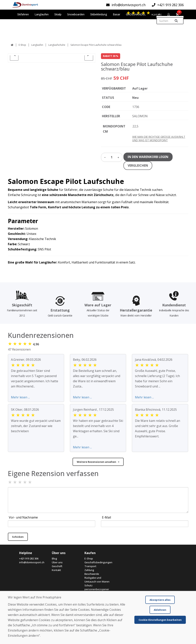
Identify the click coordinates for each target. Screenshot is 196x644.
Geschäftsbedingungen (98, 562)
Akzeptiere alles (160, 600)
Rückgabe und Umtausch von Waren (97, 580)
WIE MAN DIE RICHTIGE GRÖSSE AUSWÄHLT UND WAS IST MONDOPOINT (159, 138)
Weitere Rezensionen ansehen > (98, 462)
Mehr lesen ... (20, 397)
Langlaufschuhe (57, 45)
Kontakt (56, 570)
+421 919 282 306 (29, 558)
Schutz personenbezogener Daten (97, 589)
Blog (54, 558)
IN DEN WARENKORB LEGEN (148, 157)
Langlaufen (37, 45)
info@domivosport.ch (32, 562)
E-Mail (106, 517)
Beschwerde (92, 574)
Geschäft (57, 566)
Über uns (57, 562)
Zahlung (89, 570)
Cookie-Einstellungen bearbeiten (160, 620)
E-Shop (22, 45)
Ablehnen (160, 610)
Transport (90, 566)
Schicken (18, 537)
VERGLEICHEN (138, 165)
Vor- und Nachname (23, 517)
